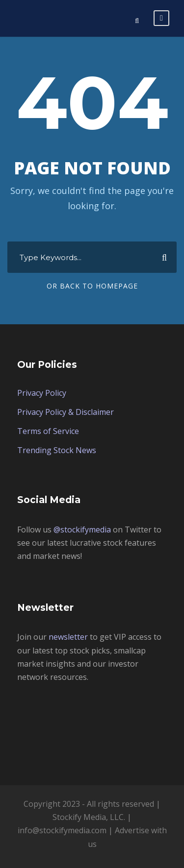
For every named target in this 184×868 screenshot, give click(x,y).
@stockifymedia (82, 530)
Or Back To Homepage (92, 286)
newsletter (68, 637)
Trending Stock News (57, 450)
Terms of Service (48, 431)
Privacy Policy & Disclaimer (66, 412)
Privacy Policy (42, 393)
